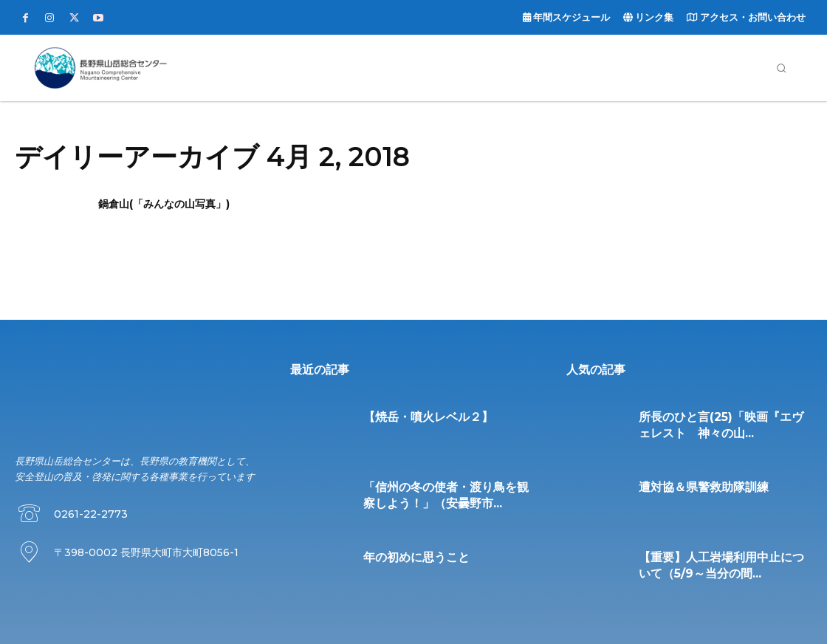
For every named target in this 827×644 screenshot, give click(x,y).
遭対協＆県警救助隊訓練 (692, 486)
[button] (781, 68)
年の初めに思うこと (406, 556)
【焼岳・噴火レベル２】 (416, 416)
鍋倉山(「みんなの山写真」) (164, 204)
